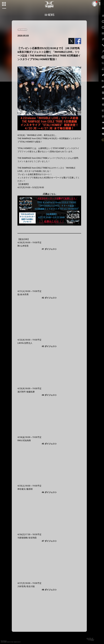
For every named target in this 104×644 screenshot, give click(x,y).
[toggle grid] (4, 4)
